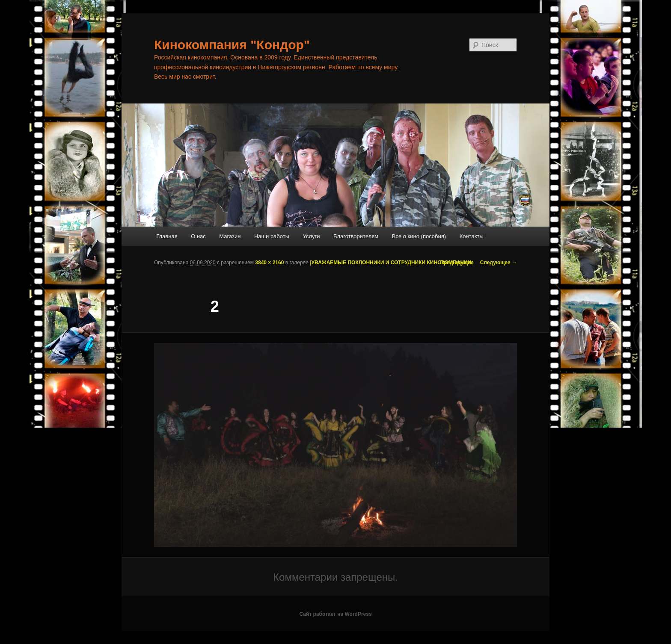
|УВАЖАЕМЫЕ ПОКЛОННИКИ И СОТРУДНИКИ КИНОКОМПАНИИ (390, 263)
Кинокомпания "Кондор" (232, 45)
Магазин (230, 236)
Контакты (472, 236)
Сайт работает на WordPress (335, 614)
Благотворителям (356, 236)
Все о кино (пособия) (419, 236)
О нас (198, 236)
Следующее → (499, 263)
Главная (167, 236)
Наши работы (272, 236)
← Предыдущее (454, 263)
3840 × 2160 (269, 263)
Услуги (312, 236)
